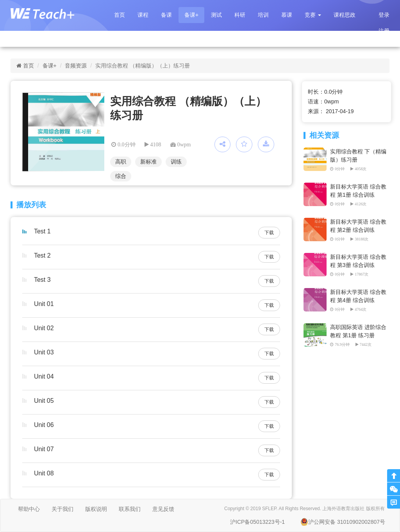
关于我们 (62, 509)
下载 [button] (269, 233)
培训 (263, 15)
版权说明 (96, 509)
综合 (121, 176)
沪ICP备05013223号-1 (257, 522)
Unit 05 (44, 401)
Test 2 (42, 255)
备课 (166, 15)
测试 (216, 15)
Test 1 (42, 231)
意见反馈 (163, 509)
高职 (121, 162)
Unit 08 (44, 473)
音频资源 (76, 66)
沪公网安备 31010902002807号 (343, 522)
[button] (313, 15)
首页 (120, 15)
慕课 (287, 15)
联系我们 (130, 509)
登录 (384, 15)
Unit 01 (44, 304)
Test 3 (42, 280)
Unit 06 (44, 425)
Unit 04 (44, 376)
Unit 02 (44, 328)
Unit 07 (44, 449)
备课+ (191, 15)
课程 (143, 15)
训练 (176, 162)
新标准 (148, 162)
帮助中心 (29, 509)
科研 (240, 15)
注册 (384, 31)
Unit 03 (44, 352)
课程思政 (345, 15)
